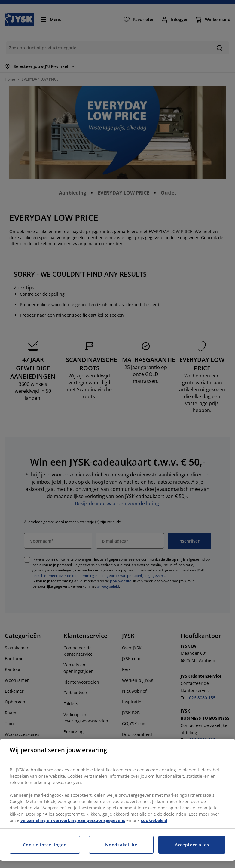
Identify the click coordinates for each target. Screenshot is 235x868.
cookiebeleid (154, 820)
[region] (117, 800)
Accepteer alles (192, 845)
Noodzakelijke (121, 845)
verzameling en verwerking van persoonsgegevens (73, 820)
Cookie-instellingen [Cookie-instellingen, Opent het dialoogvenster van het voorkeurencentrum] (45, 845)
